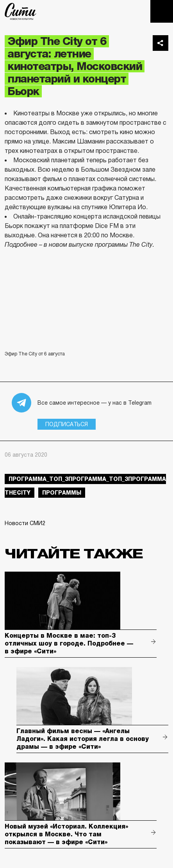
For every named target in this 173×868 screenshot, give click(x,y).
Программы (62, 493)
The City (21, 11)
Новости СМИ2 (25, 523)
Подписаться (67, 424)
